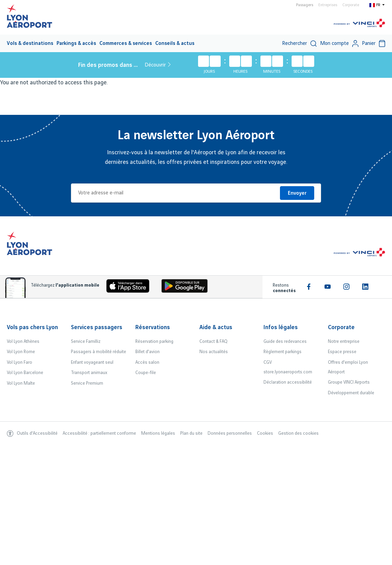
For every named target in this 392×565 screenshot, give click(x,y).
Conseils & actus (175, 44)
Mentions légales (158, 433)
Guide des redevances (285, 341)
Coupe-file (146, 373)
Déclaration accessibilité (288, 382)
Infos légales (281, 327)
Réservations (153, 327)
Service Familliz (86, 341)
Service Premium (87, 383)
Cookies (265, 433)
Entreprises (328, 5)
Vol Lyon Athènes (23, 341)
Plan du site (191, 433)
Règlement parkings (283, 352)
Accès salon (147, 362)
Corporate (351, 5)
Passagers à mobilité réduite (99, 352)
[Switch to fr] (377, 5)
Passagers (305, 5)
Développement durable (351, 393)
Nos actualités (214, 352)
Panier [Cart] (373, 44)
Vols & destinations (30, 44)
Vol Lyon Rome (21, 352)
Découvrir (158, 65)
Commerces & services (126, 44)
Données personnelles (230, 433)
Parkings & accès (76, 44)
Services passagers (97, 327)
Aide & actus (216, 327)
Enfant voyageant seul (92, 362)
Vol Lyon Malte (21, 383)
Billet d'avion (148, 352)
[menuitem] (30, 43)
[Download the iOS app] (125, 287)
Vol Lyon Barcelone (25, 373)
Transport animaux (89, 373)
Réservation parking (154, 341)
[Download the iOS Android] (182, 287)
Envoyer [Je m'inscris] (297, 193)
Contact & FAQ (213, 341)
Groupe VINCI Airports (349, 382)
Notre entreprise (344, 341)
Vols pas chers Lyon (32, 327)
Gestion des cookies (298, 433)
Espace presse (342, 352)
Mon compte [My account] (339, 44)
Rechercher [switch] (299, 44)
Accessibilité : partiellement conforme (99, 433)
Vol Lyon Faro (20, 362)
